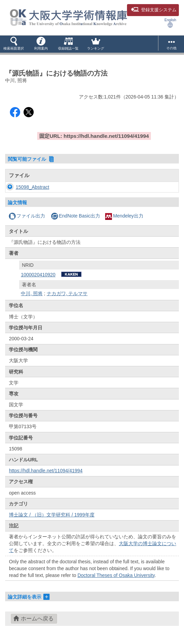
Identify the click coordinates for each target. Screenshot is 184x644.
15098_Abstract (32, 187)
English (170, 23)
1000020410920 (38, 275)
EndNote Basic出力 (75, 216)
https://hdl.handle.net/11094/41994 (46, 471)
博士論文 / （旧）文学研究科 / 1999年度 (52, 515)
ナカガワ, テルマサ (67, 293)
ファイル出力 (27, 216)
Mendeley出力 (124, 216)
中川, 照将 (32, 293)
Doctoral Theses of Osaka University (116, 575)
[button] (14, 44)
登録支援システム (154, 10)
